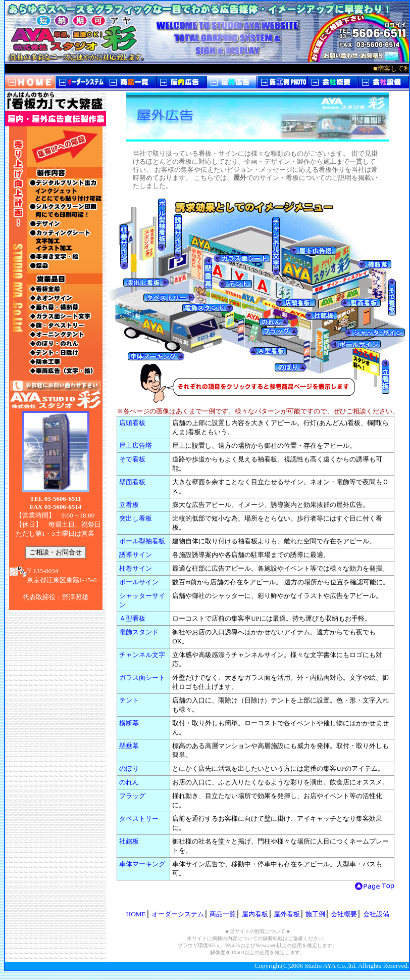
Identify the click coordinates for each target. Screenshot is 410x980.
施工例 (315, 914)
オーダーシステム (178, 914)
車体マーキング (142, 864)
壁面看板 (132, 482)
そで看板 (132, 459)
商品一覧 (223, 914)
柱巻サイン (136, 568)
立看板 (129, 505)
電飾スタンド (139, 632)
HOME (136, 914)
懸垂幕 (129, 746)
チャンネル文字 (142, 655)
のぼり (129, 768)
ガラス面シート (142, 678)
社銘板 (129, 841)
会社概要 (344, 914)
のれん (129, 782)
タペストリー (139, 819)
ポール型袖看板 (142, 541)
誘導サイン (136, 555)
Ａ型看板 (132, 618)
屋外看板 (287, 914)
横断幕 (129, 723)
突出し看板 (136, 518)
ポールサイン (139, 582)
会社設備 (376, 914)
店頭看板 (132, 423)
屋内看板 (255, 914)
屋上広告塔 (136, 446)
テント (129, 700)
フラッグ (132, 796)
